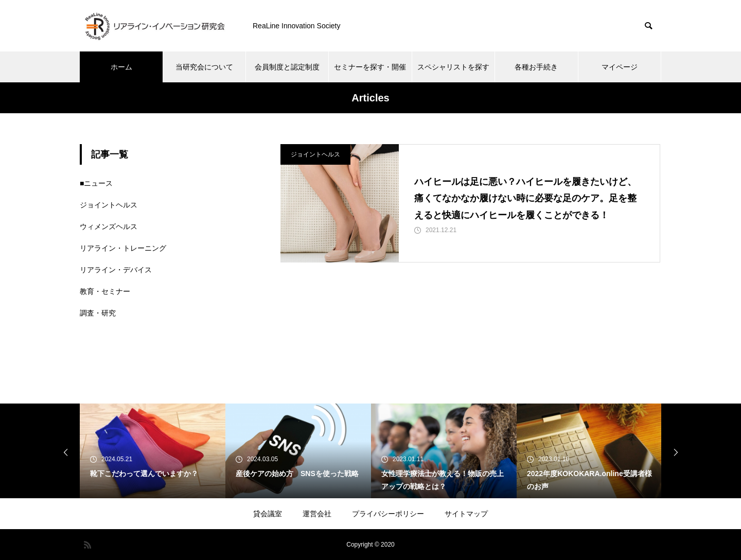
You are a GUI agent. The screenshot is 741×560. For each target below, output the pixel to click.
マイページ (620, 67)
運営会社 (317, 514)
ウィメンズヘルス (109, 226)
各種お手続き (536, 67)
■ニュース (96, 183)
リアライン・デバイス (116, 270)
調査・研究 (98, 313)
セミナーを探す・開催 (370, 67)
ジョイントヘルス (315, 154)
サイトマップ (466, 514)
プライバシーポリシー (388, 514)
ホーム (121, 67)
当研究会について (204, 67)
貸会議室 (268, 514)
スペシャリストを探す (453, 67)
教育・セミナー (105, 291)
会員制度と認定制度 (287, 67)
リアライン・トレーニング (123, 248)
